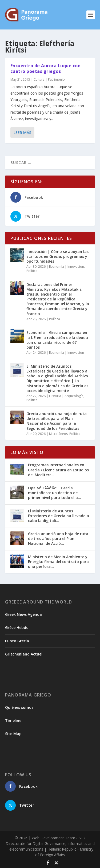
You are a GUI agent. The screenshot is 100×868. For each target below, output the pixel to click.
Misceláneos (58, 434)
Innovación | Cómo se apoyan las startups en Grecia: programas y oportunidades (57, 256)
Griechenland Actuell (24, 654)
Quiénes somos (19, 707)
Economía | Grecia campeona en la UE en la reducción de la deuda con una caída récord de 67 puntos (57, 340)
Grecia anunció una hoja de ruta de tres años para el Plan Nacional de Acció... (58, 539)
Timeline (13, 720)
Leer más (22, 132)
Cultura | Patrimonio (49, 79)
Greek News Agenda (23, 614)
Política (32, 271)
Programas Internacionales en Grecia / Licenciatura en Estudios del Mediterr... (58, 470)
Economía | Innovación (67, 267)
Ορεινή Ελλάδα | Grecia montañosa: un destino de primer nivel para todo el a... (55, 493)
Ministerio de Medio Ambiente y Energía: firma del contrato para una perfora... (58, 562)
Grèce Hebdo (17, 627)
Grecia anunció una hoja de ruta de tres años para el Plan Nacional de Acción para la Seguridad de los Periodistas (57, 421)
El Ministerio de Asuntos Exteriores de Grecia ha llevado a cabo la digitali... (59, 516)
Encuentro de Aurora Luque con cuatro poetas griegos (46, 68)
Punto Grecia (17, 641)
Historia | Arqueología (66, 396)
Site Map (13, 734)
